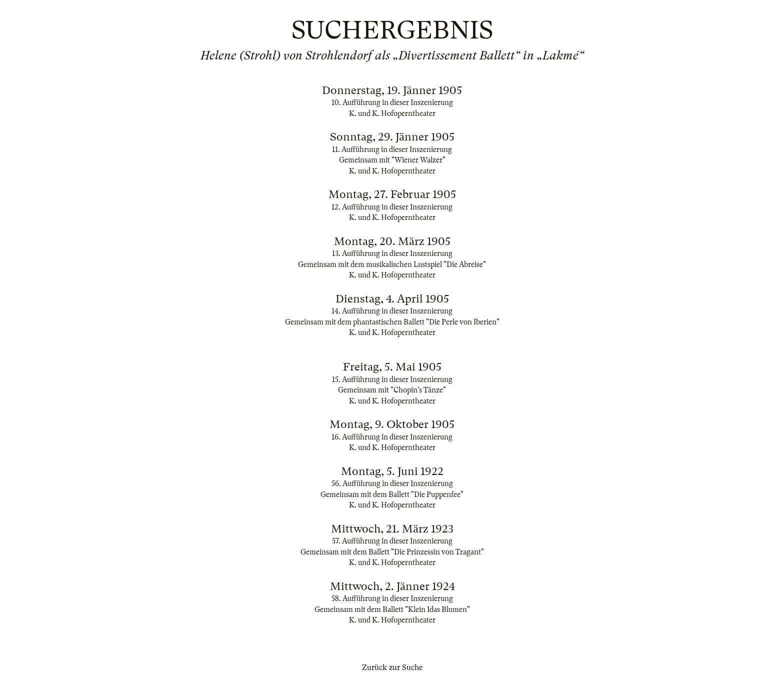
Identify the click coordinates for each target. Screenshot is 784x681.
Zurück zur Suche (392, 667)
